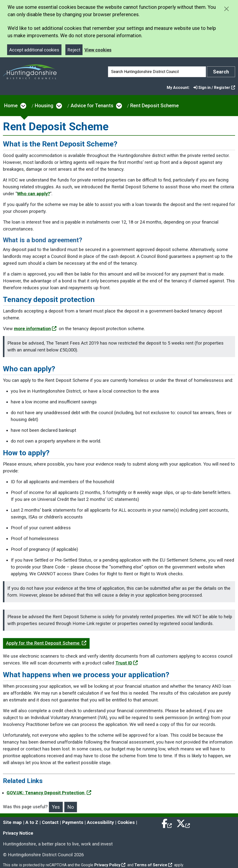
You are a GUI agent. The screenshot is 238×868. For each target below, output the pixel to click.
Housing (44, 106)
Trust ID (127, 663)
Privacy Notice (18, 833)
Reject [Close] (74, 50)
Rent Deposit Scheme (155, 106)
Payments (73, 822)
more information (35, 329)
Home (11, 106)
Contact (50, 822)
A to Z (32, 822)
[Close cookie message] (226, 9)
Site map (12, 822)
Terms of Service (153, 865)
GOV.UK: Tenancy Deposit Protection (49, 793)
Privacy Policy (110, 865)
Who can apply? (34, 194)
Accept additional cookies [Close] (34, 50)
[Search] (157, 72)
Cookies (126, 822)
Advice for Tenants (92, 106)
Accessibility (100, 822)
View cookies (98, 50)
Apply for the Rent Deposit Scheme (46, 643)
